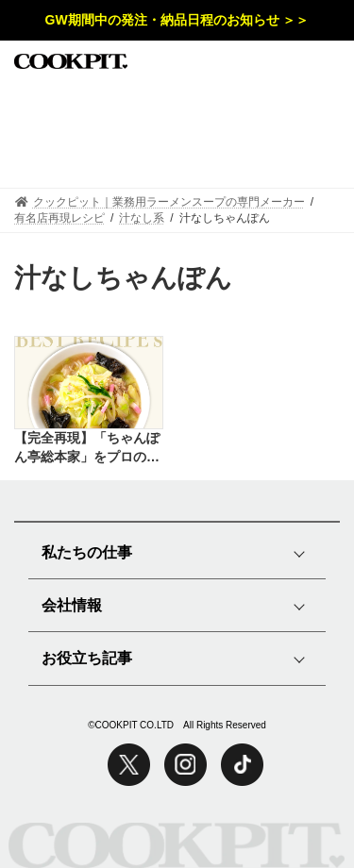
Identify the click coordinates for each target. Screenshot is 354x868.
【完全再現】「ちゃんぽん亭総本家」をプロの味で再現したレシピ (87, 448)
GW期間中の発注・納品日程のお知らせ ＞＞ (177, 20)
